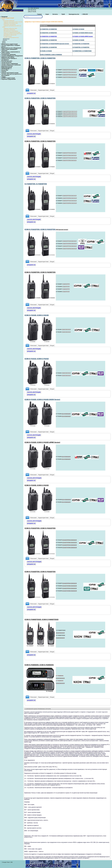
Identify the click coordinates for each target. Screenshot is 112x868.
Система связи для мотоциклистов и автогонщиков (12, 75)
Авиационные (6, 39)
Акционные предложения (8, 79)
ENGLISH (85, 14)
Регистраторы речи (7, 61)
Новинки (4, 71)
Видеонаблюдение (7, 68)
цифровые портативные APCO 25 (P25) (13, 22)
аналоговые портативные (10, 24)
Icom (3, 19)
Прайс (63, 14)
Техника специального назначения (11, 65)
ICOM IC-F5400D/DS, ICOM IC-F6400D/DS (51, 55)
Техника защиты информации (10, 64)
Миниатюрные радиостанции (10, 44)
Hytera (4, 41)
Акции (47, 14)
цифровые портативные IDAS (11, 23)
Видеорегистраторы (7, 66)
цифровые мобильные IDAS (10, 28)
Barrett (4, 43)
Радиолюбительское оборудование (11, 48)
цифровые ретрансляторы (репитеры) (13, 34)
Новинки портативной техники (10, 73)
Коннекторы (5, 70)
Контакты (55, 14)
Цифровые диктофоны (8, 57)
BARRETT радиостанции (8, 78)
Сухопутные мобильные (9, 21)
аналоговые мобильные (9, 30)
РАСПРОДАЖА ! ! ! (6, 69)
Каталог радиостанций (8, 18)
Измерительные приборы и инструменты (9, 59)
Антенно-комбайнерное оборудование (12, 56)
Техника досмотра (6, 62)
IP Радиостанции (8, 36)
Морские (5, 40)
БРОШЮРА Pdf (31, 93)
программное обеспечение (10, 35)
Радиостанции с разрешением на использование (11, 53)
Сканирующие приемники (9, 54)
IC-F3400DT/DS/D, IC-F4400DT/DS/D (82, 51)
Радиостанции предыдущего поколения (9, 50)
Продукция (4, 17)
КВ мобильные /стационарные (11, 31)
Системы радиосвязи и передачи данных (11, 46)
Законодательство (74, 14)
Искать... (24, 15)
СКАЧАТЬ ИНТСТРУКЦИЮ (34, 478)
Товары (3, 77)
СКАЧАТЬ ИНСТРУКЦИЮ (34, 134)
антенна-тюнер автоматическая (11, 38)
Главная (39, 14)
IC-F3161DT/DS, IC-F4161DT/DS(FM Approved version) (55, 44)
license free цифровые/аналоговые (12, 32)
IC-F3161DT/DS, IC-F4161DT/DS (81, 44)
